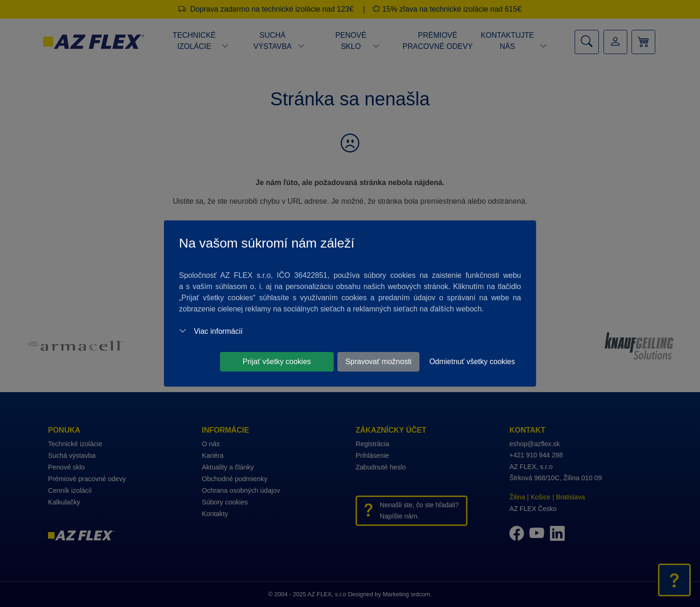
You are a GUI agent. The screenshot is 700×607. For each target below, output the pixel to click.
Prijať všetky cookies (277, 362)
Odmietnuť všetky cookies (472, 362)
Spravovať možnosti (378, 362)
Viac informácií (211, 331)
